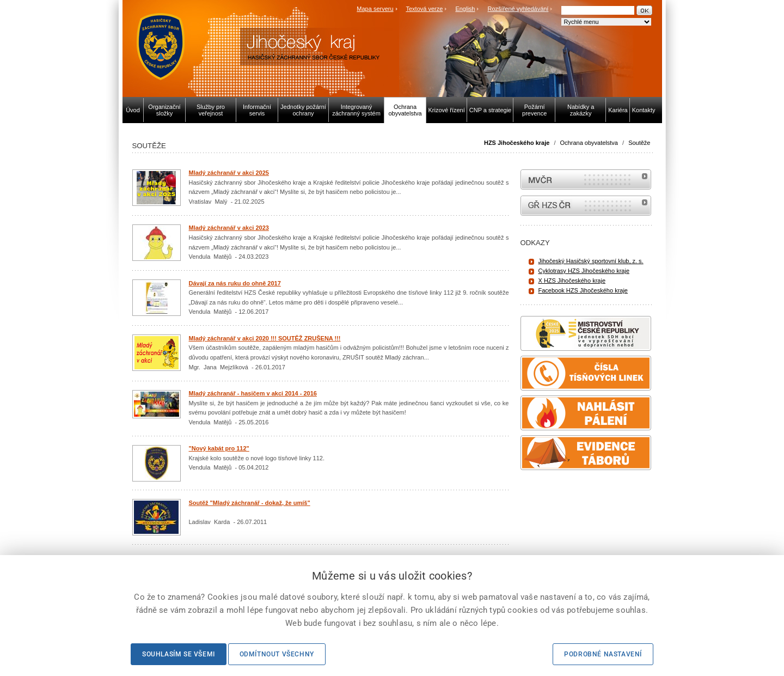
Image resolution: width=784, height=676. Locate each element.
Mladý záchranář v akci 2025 (229, 173)
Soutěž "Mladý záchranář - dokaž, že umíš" (250, 503)
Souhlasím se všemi (179, 654)
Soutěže (639, 143)
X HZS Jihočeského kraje (572, 281)
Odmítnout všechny (277, 654)
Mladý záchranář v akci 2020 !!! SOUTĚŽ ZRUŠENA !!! (265, 338)
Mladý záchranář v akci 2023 (229, 228)
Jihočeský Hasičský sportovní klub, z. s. (591, 261)
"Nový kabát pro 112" (219, 448)
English (465, 9)
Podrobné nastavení (603, 654)
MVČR (586, 179)
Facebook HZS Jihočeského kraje (583, 290)
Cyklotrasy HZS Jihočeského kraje (584, 271)
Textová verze (424, 9)
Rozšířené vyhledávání (518, 9)
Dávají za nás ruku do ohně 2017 (235, 283)
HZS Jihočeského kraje (517, 143)
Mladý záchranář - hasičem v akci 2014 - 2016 (253, 393)
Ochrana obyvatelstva (589, 143)
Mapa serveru (375, 9)
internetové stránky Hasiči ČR (586, 206)
